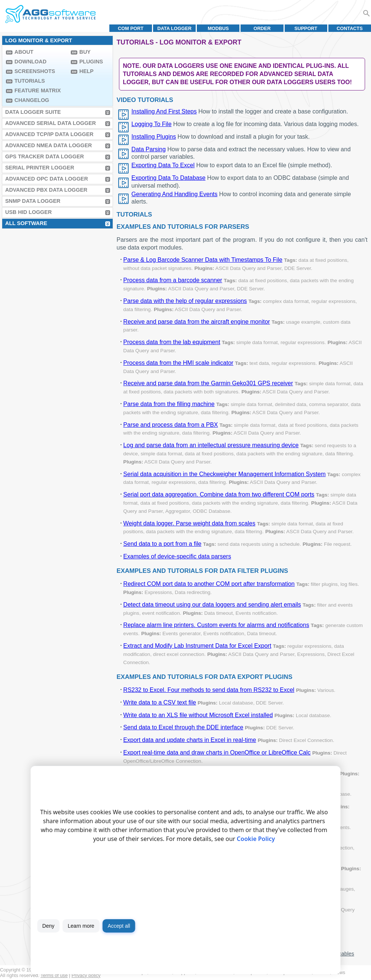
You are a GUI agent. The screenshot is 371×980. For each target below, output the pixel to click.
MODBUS (218, 28)
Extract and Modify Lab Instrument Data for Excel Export (197, 646)
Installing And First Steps (164, 111)
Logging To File (152, 124)
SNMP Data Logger (33, 201)
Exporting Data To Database (169, 178)
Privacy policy (86, 975)
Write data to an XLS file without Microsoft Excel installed (198, 715)
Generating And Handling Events (175, 194)
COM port (131, 28)
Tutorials (30, 81)
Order (262, 28)
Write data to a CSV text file (160, 702)
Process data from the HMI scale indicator (178, 363)
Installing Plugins (154, 137)
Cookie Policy (256, 839)
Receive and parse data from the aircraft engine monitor (197, 322)
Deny (48, 926)
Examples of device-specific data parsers (177, 556)
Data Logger (175, 28)
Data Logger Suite (33, 112)
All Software (26, 223)
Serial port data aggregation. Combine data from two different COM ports (219, 494)
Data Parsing (149, 149)
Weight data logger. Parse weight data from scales (189, 523)
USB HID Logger (29, 212)
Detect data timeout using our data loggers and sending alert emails (212, 605)
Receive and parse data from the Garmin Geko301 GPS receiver (208, 383)
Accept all (119, 926)
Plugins (91, 62)
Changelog (32, 100)
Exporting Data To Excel (163, 165)
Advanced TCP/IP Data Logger (49, 134)
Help (86, 71)
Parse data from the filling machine (169, 404)
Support (306, 28)
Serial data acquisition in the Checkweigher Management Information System (225, 474)
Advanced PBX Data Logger (46, 190)
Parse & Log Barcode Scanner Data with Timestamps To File (203, 260)
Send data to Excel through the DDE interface (183, 727)
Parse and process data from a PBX (171, 425)
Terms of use (54, 975)
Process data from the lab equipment (172, 342)
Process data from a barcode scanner (173, 280)
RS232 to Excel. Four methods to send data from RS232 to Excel (209, 690)
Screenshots (35, 71)
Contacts (350, 28)
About (24, 52)
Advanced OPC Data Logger (47, 179)
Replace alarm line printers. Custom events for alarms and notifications (216, 625)
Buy (85, 52)
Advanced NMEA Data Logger (49, 145)
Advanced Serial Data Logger (51, 123)
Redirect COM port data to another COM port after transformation (209, 584)
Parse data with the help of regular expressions (185, 301)
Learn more (81, 926)
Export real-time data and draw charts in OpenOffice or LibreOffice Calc (217, 753)
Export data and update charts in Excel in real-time (190, 740)
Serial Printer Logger (40, 168)
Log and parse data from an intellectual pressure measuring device (211, 445)
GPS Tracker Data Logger (44, 156)
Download (30, 62)
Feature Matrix (38, 90)
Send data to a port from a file (163, 544)
